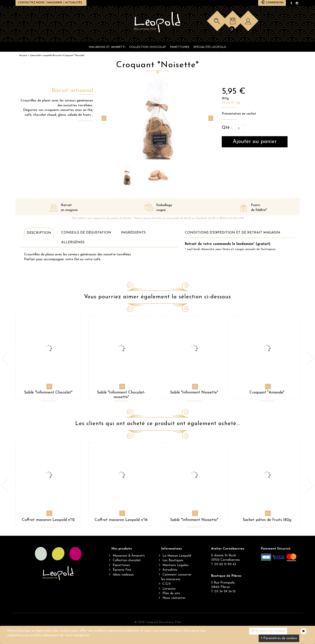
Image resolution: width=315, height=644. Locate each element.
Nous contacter (174, 598)
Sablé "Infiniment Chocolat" (48, 393)
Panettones (121, 565)
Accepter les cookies (268, 631)
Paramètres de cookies (279, 638)
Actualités (74, 3)
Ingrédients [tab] (133, 233)
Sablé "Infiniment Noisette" (194, 393)
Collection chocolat (127, 560)
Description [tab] (39, 233)
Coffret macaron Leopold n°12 (48, 520)
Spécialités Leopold (41, 55)
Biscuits (57, 55)
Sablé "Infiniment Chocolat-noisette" (121, 395)
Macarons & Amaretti (129, 556)
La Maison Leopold (177, 556)
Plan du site (171, 593)
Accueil (23, 55)
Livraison (169, 589)
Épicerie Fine (122, 570)
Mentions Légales (175, 565)
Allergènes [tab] (73, 242)
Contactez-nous (31, 3)
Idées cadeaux (123, 575)
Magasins (55, 3)
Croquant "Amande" (267, 393)
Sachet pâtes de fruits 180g (267, 520)
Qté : (227, 128)
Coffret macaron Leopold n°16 (121, 520)
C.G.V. (167, 584)
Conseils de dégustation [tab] (86, 233)
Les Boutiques (173, 560)
